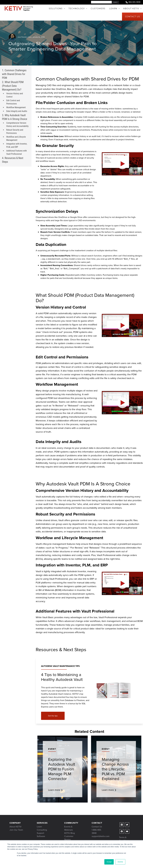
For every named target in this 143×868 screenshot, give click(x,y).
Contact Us (97, 827)
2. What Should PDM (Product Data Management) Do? (13, 86)
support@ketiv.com (101, 836)
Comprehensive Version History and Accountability (17, 125)
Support (40, 833)
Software (41, 836)
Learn (39, 827)
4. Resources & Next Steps (13, 160)
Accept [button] (109, 862)
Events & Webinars (68, 828)
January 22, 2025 (38, 37)
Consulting (42, 830)
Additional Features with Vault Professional (17, 152)
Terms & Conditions (124, 839)
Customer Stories (69, 838)
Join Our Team (16, 830)
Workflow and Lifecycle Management (16, 138)
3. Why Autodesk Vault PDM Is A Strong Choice (15, 117)
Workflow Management (16, 107)
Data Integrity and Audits (17, 111)
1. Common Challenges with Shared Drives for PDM (14, 74)
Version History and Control (15, 95)
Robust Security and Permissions (15, 131)
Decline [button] (120, 862)
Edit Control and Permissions (13, 102)
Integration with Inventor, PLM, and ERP (17, 145)
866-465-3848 (133, 2)
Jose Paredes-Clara (24, 37)
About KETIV (16, 827)
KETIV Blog (69, 833)
